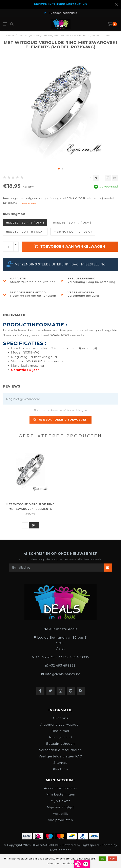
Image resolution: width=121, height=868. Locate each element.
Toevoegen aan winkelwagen (70, 246)
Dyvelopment (60, 850)
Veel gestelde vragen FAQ (60, 756)
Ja (102, 859)
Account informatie (60, 788)
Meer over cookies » (61, 864)
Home (10, 35)
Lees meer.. (29, 203)
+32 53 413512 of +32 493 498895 (62, 657)
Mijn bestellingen (60, 794)
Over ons (60, 718)
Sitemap (61, 763)
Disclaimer (61, 731)
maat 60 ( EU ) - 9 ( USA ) (73, 232)
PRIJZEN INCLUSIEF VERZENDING (61, 4)
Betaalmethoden (61, 744)
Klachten (60, 769)
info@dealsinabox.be (63, 674)
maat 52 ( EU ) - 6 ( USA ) (25, 223)
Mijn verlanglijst (60, 807)
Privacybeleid (60, 737)
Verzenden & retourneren (60, 750)
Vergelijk (60, 814)
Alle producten (60, 820)
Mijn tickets (60, 801)
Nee (112, 859)
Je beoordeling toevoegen (60, 420)
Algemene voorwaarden (60, 725)
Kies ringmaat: (15, 214)
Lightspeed (90, 845)
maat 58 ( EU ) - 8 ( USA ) (25, 232)
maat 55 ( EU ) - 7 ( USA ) (72, 223)
